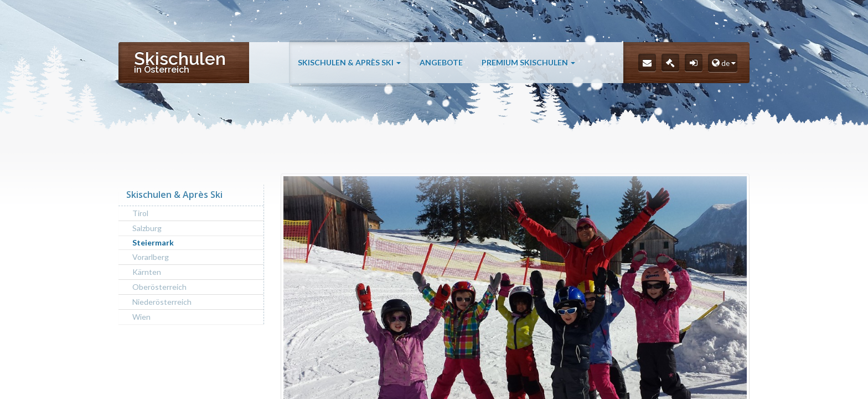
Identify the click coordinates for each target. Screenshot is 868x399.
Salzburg (147, 228)
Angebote (441, 62)
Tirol (140, 213)
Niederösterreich (162, 302)
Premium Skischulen (528, 62)
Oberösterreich (159, 287)
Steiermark (153, 242)
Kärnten (147, 272)
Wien (141, 317)
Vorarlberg (151, 257)
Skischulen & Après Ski (349, 62)
